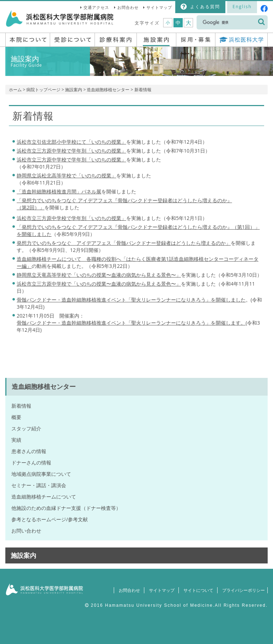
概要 (16, 417)
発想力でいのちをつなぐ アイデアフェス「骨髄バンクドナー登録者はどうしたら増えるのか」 (124, 243)
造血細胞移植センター (108, 90)
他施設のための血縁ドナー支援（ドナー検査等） (66, 508)
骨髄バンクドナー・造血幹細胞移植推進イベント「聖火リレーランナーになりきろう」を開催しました (131, 300)
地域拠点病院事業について (41, 474)
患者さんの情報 (29, 451)
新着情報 (21, 406)
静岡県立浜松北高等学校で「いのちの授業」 (66, 175)
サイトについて (195, 590)
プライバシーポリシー (242, 590)
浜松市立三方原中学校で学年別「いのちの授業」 (71, 151)
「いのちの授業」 (71, 159)
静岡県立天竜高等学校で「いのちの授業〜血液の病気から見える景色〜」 (99, 275)
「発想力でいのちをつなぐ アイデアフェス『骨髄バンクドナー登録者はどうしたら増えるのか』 (124, 200)
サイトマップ (159, 7)
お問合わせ (128, 7)
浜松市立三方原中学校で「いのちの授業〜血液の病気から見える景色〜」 (99, 284)
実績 (16, 440)
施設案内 (74, 90)
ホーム (15, 90)
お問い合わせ (26, 531)
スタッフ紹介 (26, 428)
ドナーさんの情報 (31, 463)
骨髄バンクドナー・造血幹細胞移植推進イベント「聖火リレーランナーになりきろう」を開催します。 (131, 323)
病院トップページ (43, 90)
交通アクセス (96, 7)
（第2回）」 (31, 207)
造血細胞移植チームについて (44, 497)
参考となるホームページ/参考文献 (50, 519)
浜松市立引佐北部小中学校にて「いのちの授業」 (71, 142)
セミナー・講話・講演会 (39, 485)
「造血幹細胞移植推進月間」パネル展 (59, 191)
